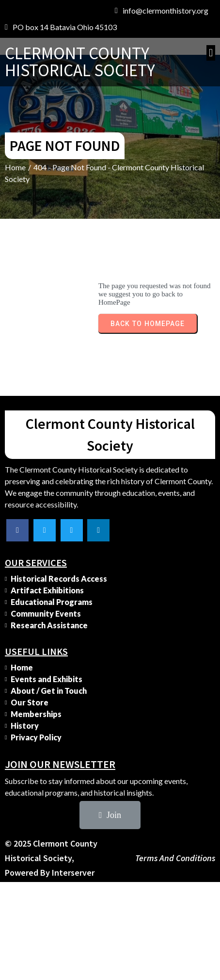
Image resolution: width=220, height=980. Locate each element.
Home (15, 167)
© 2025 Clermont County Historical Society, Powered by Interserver (51, 858)
